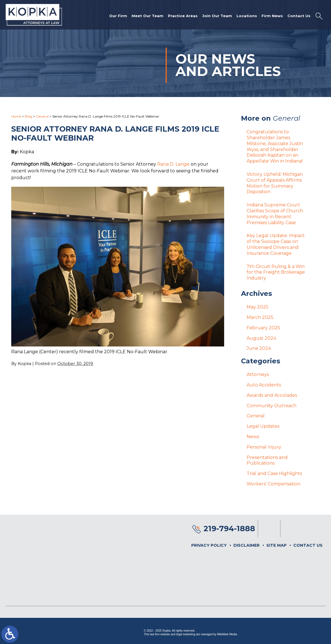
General (42, 116)
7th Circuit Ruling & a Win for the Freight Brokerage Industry (276, 272)
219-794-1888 (229, 529)
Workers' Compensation (273, 484)
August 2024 (261, 338)
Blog (29, 116)
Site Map (276, 545)
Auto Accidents (264, 385)
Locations (247, 16)
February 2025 (263, 328)
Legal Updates (263, 426)
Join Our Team (217, 16)
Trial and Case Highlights (274, 473)
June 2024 (259, 348)
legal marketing (186, 634)
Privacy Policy (209, 545)
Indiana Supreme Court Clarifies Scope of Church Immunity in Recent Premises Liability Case (275, 214)
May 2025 (257, 307)
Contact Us (299, 16)
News (253, 437)
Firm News (272, 16)
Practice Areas (183, 16)
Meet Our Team (148, 16)
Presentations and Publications (267, 460)
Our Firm (118, 16)
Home (16, 116)
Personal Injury (264, 447)
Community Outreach (272, 406)
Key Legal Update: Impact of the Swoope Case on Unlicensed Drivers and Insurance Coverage (276, 244)
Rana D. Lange (173, 164)
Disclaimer (246, 545)
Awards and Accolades (272, 395)
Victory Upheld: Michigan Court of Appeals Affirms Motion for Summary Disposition (275, 183)
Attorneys (258, 374)
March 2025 (260, 317)
